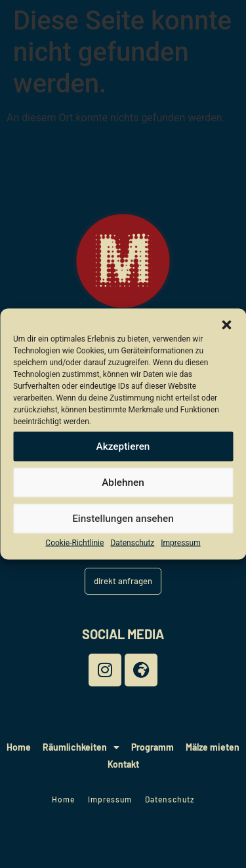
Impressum (180, 543)
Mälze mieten (213, 747)
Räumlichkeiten (81, 747)
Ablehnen (123, 483)
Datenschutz (132, 543)
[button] (226, 325)
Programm (153, 747)
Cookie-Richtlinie (74, 543)
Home (19, 747)
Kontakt (123, 764)
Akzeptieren (123, 446)
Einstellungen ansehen (123, 519)
